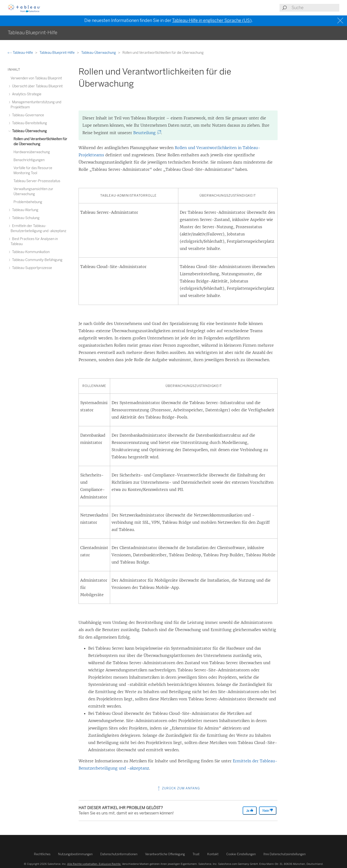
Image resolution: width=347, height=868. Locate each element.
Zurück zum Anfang (178, 788)
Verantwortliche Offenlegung (165, 854)
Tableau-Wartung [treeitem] (24, 210)
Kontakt (213, 854)
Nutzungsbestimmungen (75, 854)
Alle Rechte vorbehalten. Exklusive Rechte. (94, 864)
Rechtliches (42, 854)
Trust (196, 854)
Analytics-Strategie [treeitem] (26, 94)
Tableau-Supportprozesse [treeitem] (31, 268)
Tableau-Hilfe (21, 53)
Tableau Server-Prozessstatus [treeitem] (37, 181)
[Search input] (315, 8)
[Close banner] (341, 21)
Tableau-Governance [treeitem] (27, 115)
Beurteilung (146, 133)
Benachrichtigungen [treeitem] (29, 160)
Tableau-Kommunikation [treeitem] (30, 252)
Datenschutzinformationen (119, 854)
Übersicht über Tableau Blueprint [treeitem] (37, 86)
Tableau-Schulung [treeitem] (25, 218)
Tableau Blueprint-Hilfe (57, 53)
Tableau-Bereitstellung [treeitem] (29, 123)
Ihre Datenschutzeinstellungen (284, 854)
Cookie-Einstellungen (241, 854)
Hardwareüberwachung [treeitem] (32, 152)
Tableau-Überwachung (99, 53)
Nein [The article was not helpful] (268, 810)
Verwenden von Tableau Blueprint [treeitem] (36, 78)
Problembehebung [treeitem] (28, 202)
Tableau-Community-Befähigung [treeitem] (37, 260)
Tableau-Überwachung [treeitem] (29, 131)
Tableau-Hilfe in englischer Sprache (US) (212, 21)
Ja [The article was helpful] (250, 810)
